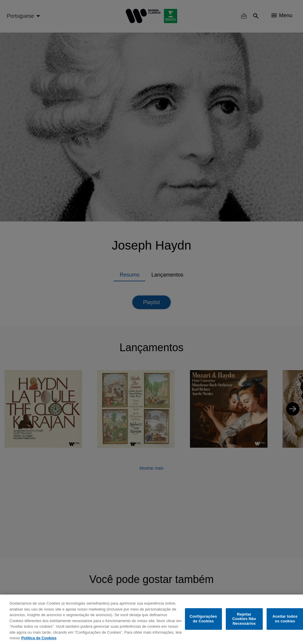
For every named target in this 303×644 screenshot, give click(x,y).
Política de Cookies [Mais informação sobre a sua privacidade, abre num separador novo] (39, 638)
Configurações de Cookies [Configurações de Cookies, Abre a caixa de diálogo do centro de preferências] (203, 619)
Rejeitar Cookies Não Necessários (244, 619)
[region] (151, 619)
